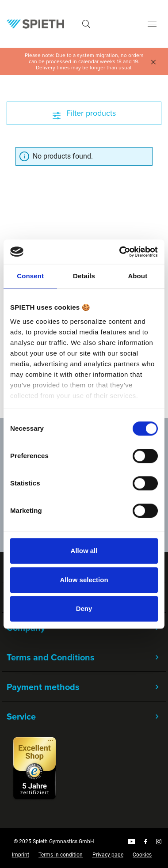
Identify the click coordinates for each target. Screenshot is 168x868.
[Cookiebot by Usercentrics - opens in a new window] (120, 252)
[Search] (86, 24)
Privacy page (108, 855)
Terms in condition (61, 855)
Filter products (84, 113)
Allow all (84, 551)
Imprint (21, 855)
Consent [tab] (30, 276)
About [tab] (137, 276)
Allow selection (84, 580)
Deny (84, 608)
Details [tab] (84, 276)
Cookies (142, 855)
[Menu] (152, 24)
